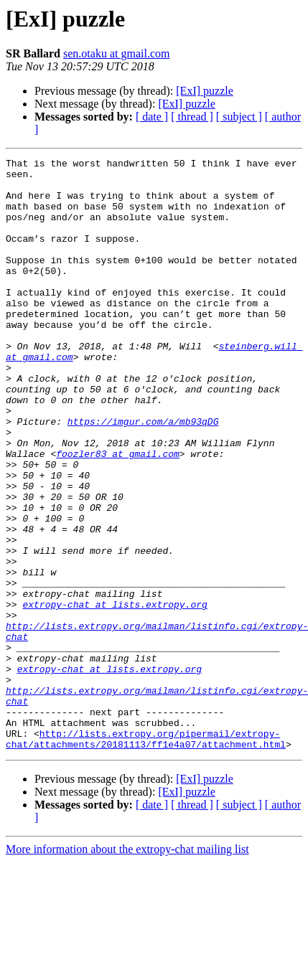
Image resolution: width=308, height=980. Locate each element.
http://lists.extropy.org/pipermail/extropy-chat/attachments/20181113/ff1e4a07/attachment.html (146, 856)
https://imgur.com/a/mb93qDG (143, 475)
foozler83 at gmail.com (118, 514)
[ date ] (152, 117)
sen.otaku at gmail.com (116, 53)
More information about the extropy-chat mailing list (127, 967)
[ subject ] (239, 117)
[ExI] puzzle (205, 91)
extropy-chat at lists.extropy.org (115, 694)
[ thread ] (192, 117)
